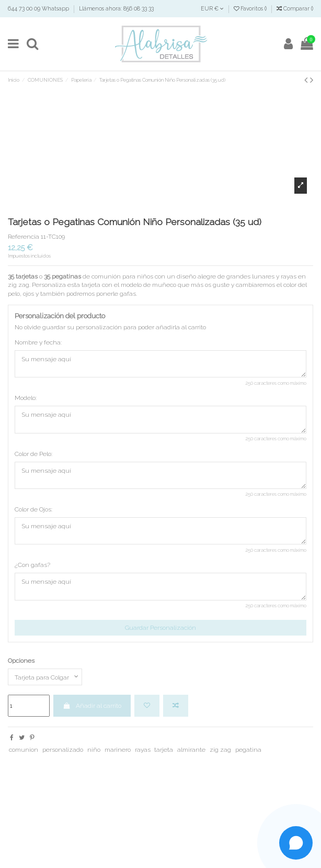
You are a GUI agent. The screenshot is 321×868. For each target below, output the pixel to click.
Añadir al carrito (92, 706)
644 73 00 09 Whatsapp (39, 8)
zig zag (220, 750)
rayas (143, 750)
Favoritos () (251, 8)
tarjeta (164, 750)
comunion (24, 750)
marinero (118, 750)
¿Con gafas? (32, 565)
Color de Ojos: (33, 509)
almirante (191, 750)
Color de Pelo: (33, 454)
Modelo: (26, 398)
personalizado (63, 750)
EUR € (212, 8)
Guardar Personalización (160, 628)
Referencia (24, 237)
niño (94, 750)
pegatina (248, 750)
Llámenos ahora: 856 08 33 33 (116, 8)
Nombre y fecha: (38, 342)
